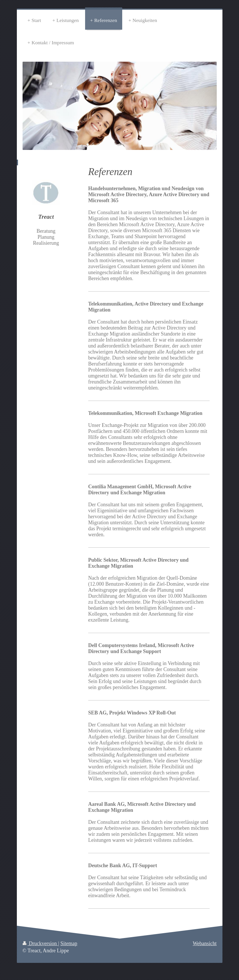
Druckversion (40, 943)
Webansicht (205, 943)
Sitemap (69, 943)
